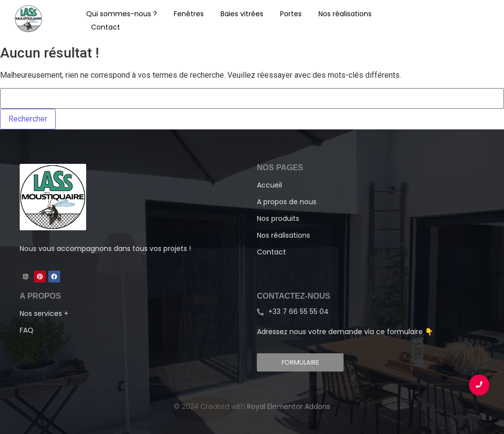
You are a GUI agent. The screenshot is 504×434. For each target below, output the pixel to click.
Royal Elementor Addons (289, 406)
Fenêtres (189, 14)
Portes (291, 14)
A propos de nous (287, 202)
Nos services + (44, 313)
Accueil (269, 185)
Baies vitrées (242, 14)
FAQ (27, 330)
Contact (106, 27)
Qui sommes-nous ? (122, 14)
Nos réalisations (345, 14)
